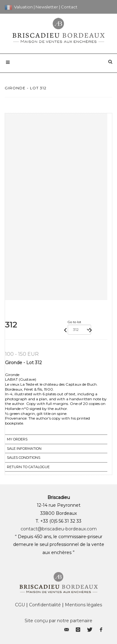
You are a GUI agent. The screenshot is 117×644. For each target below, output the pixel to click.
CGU (20, 605)
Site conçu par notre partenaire (58, 621)
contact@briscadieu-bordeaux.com (59, 529)
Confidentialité (45, 605)
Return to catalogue (28, 467)
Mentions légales (83, 605)
